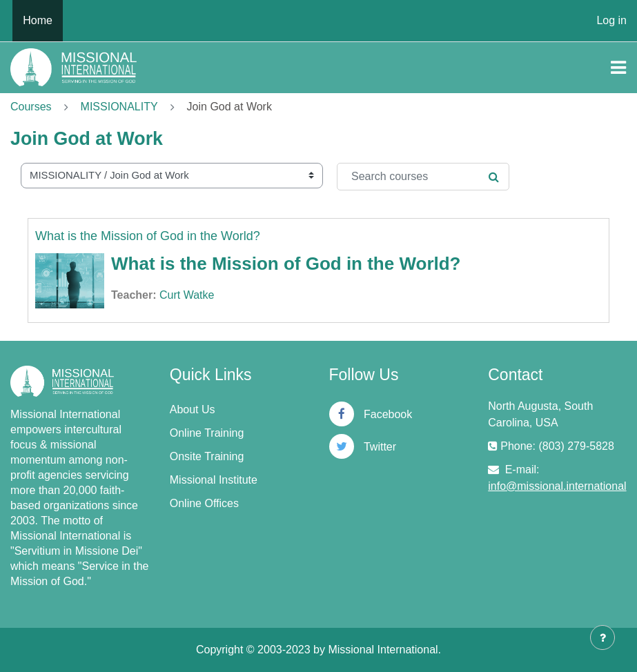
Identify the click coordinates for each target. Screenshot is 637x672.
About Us (193, 409)
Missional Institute (214, 480)
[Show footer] (602, 638)
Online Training (207, 433)
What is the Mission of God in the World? (148, 236)
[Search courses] (423, 177)
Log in (611, 20)
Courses (31, 107)
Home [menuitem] (38, 20)
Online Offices (204, 503)
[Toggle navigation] (618, 68)
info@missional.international (557, 486)
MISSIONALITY (119, 107)
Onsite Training (207, 456)
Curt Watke (187, 295)
